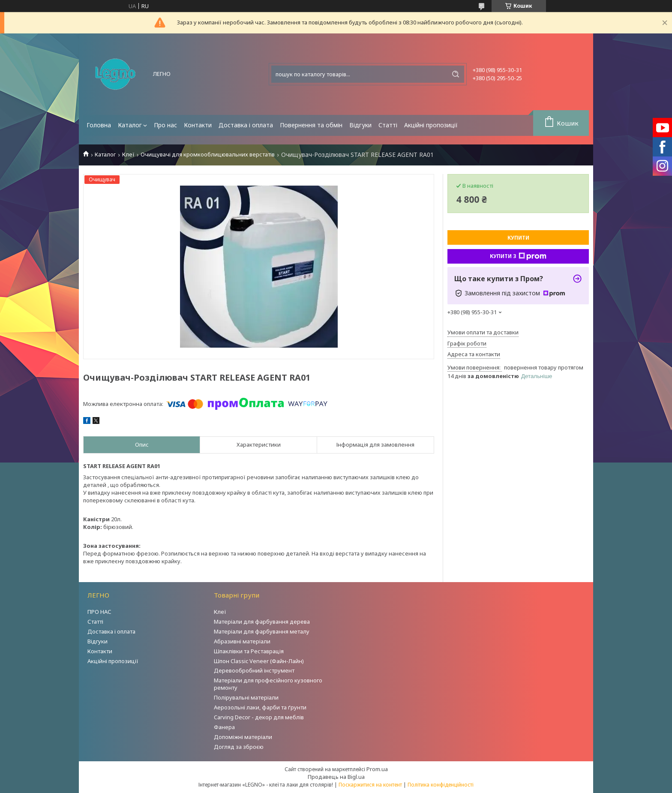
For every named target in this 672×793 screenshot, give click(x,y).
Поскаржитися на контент (370, 785)
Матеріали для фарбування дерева (262, 622)
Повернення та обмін (311, 125)
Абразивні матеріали (242, 641)
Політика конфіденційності (441, 785)
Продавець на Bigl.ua (336, 777)
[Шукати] (456, 74)
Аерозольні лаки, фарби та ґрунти (260, 707)
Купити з (518, 256)
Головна (99, 125)
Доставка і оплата (246, 125)
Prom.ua (377, 769)
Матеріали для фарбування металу (262, 631)
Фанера (224, 727)
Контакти (198, 125)
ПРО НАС (99, 612)
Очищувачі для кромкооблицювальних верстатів (208, 155)
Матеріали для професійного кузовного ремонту (268, 684)
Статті (388, 125)
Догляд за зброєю (239, 747)
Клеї (128, 155)
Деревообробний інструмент (254, 670)
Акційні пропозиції (431, 125)
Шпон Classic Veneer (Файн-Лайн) (259, 661)
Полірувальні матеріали (246, 697)
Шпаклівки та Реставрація (249, 651)
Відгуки (360, 125)
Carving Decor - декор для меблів (259, 717)
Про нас (165, 125)
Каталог (130, 125)
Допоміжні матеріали (243, 737)
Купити (518, 238)
